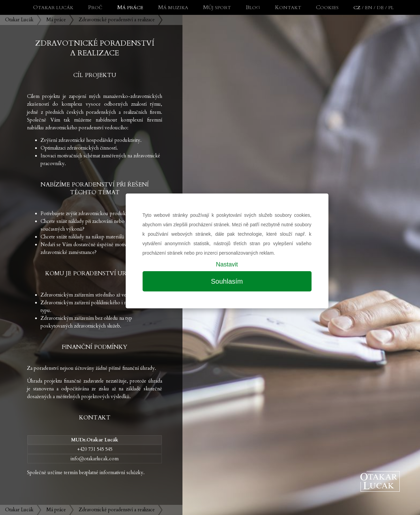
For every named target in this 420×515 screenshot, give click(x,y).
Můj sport (217, 8)
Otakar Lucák (19, 20)
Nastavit (227, 264)
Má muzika (173, 8)
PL (391, 8)
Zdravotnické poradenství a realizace (117, 20)
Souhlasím (227, 281)
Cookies (327, 8)
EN (369, 8)
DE (380, 8)
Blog (253, 8)
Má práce (56, 20)
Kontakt (288, 8)
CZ (357, 8)
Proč (95, 8)
